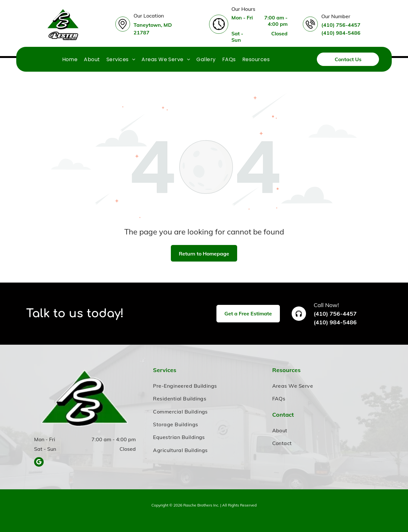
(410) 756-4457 (335, 314)
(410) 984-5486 (335, 322)
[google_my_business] (39, 463)
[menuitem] (70, 59)
